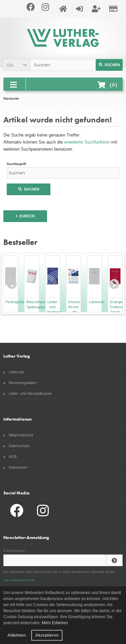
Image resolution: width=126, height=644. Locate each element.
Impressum (15, 467)
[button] (17, 65)
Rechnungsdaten (20, 383)
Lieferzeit (13, 372)
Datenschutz (16, 446)
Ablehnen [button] (16, 635)
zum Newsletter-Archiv (19, 580)
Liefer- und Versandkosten (28, 393)
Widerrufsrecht (18, 435)
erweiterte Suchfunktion (87, 142)
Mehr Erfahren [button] (55, 623)
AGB (10, 457)
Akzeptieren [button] (47, 635)
